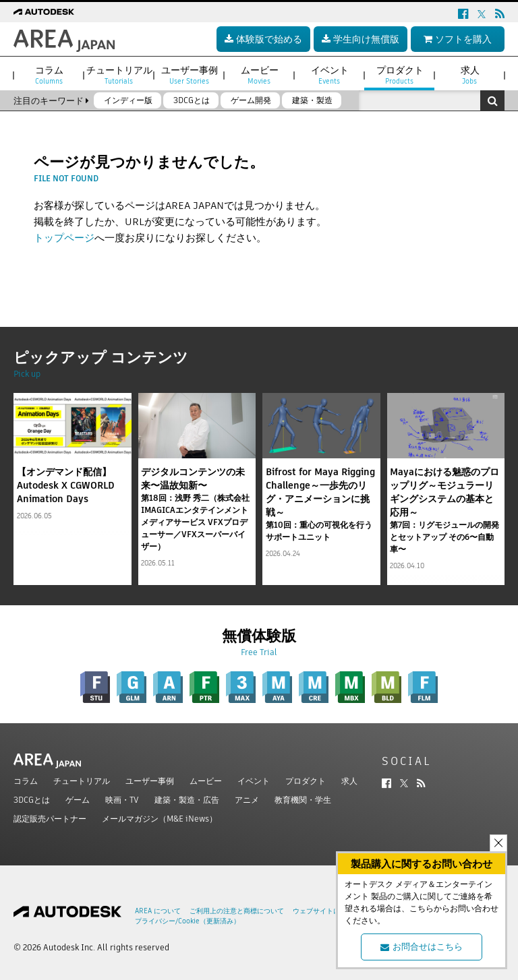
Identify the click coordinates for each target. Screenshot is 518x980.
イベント (254, 781)
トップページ (64, 238)
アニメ (247, 800)
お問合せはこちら (422, 947)
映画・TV (122, 800)
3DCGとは (32, 800)
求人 (349, 781)
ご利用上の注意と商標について (237, 911)
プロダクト (306, 781)
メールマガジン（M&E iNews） (160, 819)
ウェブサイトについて (326, 911)
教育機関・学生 (303, 800)
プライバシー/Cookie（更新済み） (188, 921)
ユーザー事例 (150, 781)
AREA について (158, 911)
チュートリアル (82, 781)
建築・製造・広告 (187, 800)
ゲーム (78, 800)
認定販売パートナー (50, 819)
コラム (26, 781)
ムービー (206, 781)
